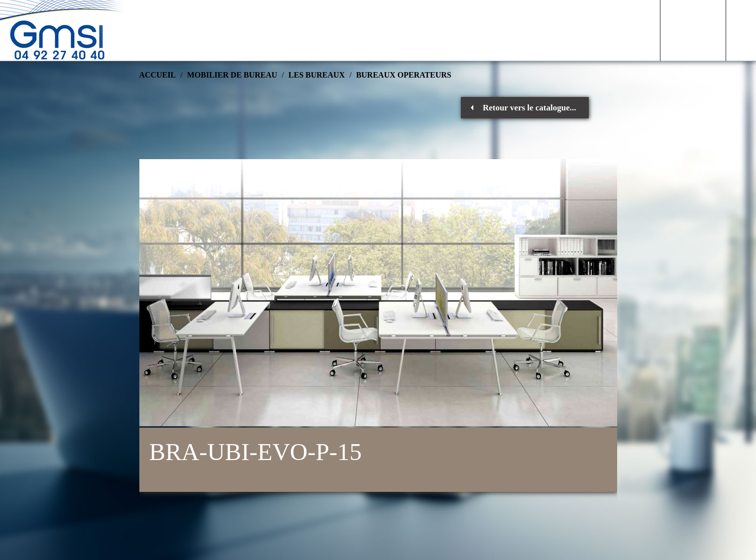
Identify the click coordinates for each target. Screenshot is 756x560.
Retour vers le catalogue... (530, 108)
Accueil (158, 75)
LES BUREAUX (317, 75)
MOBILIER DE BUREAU (232, 75)
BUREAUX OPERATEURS (403, 75)
